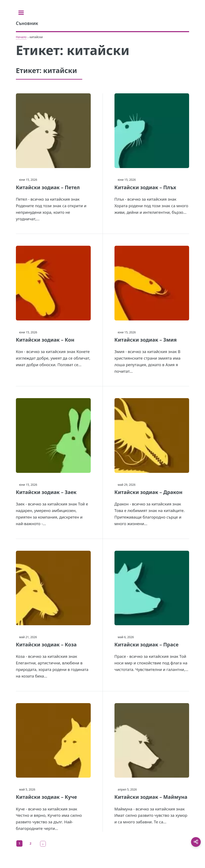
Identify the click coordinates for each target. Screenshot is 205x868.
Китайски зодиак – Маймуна (151, 797)
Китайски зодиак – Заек (46, 492)
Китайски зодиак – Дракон (149, 492)
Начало (21, 37)
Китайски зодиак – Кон (45, 340)
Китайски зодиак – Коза (46, 644)
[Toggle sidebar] (21, 13)
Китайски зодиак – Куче (46, 797)
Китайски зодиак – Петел (48, 187)
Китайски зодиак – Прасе (147, 644)
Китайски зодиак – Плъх (145, 187)
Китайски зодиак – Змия (146, 340)
